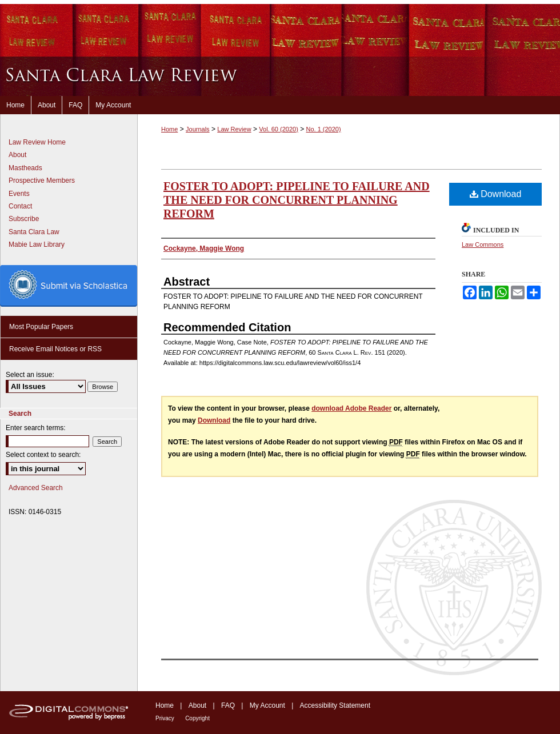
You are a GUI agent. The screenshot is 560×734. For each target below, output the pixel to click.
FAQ (228, 705)
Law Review (234, 129)
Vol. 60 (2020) (279, 129)
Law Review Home (37, 142)
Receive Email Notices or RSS (55, 349)
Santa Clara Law (34, 232)
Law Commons (483, 244)
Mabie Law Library (37, 244)
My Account (267, 705)
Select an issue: (30, 375)
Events (19, 194)
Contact (20, 206)
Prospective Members (42, 181)
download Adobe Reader (351, 408)
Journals (198, 129)
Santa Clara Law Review (280, 76)
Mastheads (25, 168)
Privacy (165, 718)
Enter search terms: (36, 428)
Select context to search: (43, 455)
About (17, 155)
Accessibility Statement (335, 705)
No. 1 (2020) (323, 129)
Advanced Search (36, 488)
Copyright (197, 718)
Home (169, 129)
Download (496, 194)
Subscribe (24, 219)
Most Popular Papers (41, 327)
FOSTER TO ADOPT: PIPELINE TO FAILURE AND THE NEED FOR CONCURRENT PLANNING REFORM (297, 200)
